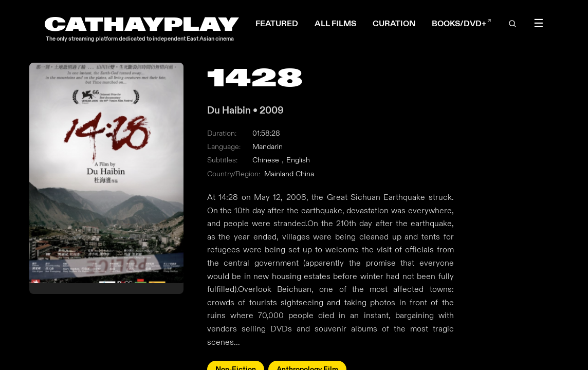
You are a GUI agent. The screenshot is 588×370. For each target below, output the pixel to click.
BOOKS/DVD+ (462, 23)
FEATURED (277, 23)
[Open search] (513, 24)
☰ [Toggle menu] (539, 24)
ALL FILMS (335, 23)
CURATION (394, 23)
